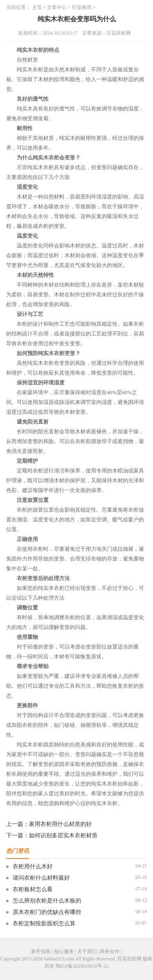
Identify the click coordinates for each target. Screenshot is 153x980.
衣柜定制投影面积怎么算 (44, 924)
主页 (37, 7)
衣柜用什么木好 (33, 866)
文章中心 (57, 7)
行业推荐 (82, 7)
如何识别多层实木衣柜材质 (63, 835)
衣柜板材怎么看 (33, 889)
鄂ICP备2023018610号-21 (82, 966)
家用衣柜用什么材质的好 (60, 824)
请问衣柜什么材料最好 (41, 878)
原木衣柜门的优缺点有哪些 (47, 912)
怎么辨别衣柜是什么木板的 (47, 901)
